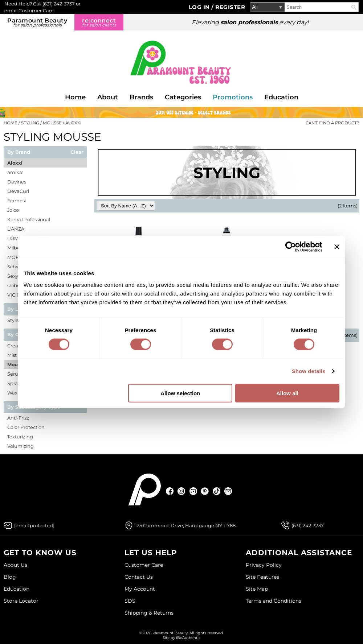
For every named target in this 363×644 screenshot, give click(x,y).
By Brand (19, 152)
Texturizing (20, 437)
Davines (17, 182)
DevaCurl (18, 191)
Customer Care (144, 565)
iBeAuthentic (188, 638)
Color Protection (26, 427)
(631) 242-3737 (59, 4)
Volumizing (21, 446)
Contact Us (139, 577)
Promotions (233, 97)
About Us (15, 565)
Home (75, 97)
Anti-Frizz (18, 418)
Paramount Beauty (37, 22)
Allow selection (180, 393)
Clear (77, 152)
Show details (309, 371)
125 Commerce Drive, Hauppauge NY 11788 (185, 525)
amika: (15, 172)
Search (354, 7)
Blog (10, 577)
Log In (200, 7)
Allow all (287, 393)
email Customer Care (29, 11)
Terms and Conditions (274, 601)
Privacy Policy (264, 565)
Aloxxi (15, 163)
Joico (13, 210)
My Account (140, 589)
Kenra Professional (29, 219)
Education (281, 97)
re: (99, 22)
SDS (130, 601)
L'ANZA (16, 229)
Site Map (257, 589)
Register (230, 7)
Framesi (17, 201)
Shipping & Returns (149, 613)
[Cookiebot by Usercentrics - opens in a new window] (291, 247)
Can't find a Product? (333, 123)
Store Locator (21, 601)
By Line (17, 309)
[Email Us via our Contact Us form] (34, 525)
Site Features (262, 577)
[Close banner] (337, 247)
